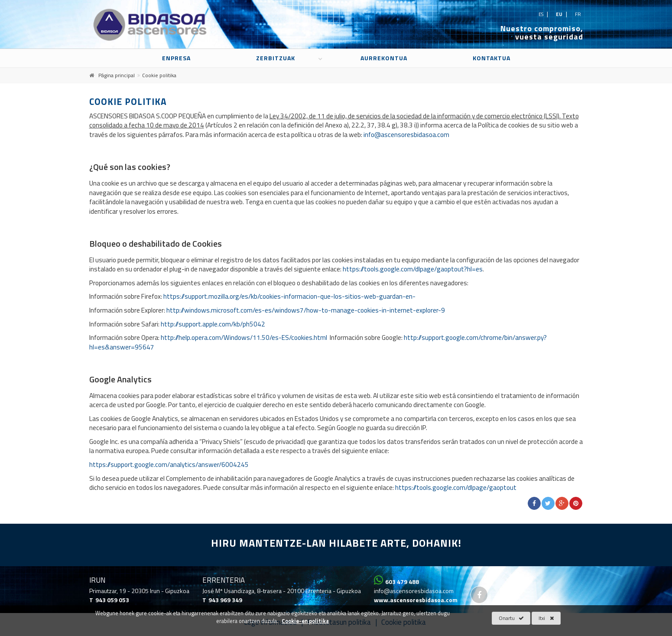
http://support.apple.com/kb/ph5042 (213, 324)
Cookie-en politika (305, 621)
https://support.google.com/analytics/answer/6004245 (169, 465)
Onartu (511, 618)
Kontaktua (492, 58)
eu (560, 14)
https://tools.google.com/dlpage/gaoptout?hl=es (413, 269)
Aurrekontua (384, 58)
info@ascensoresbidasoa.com (406, 135)
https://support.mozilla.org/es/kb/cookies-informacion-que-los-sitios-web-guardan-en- (289, 296)
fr (578, 14)
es (542, 14)
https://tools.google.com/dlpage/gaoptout (456, 488)
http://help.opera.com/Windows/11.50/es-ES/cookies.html (244, 338)
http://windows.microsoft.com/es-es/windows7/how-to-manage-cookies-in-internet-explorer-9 (306, 310)
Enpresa (176, 58)
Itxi (546, 618)
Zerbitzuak (276, 58)
